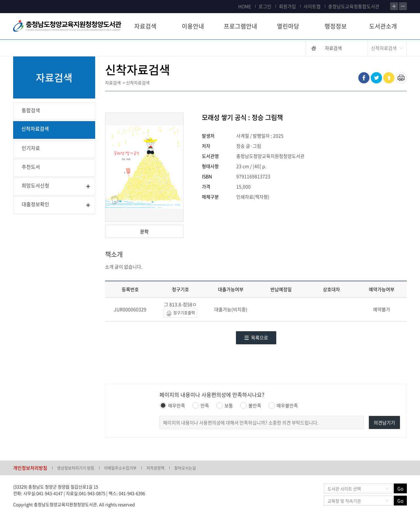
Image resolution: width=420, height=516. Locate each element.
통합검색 (31, 110)
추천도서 (31, 167)
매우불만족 (283, 405)
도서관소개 (383, 26)
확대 (394, 6)
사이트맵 (312, 6)
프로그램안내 (241, 26)
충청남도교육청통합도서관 (354, 6)
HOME (245, 6)
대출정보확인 (35, 204)
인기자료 (31, 148)
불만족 (251, 405)
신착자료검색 (35, 129)
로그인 (265, 6)
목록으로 (256, 337)
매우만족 (172, 405)
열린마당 (288, 26)
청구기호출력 (180, 313)
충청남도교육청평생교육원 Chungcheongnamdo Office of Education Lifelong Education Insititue (67, 26)
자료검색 (145, 26)
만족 (201, 405)
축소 (403, 6)
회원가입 (287, 6)
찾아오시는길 (185, 468)
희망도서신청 (35, 185)
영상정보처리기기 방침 (76, 468)
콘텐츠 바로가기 (15, 0)
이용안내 (193, 26)
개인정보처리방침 (30, 468)
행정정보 (336, 26)
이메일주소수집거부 (120, 468)
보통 (225, 405)
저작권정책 (155, 468)
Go (400, 488)
